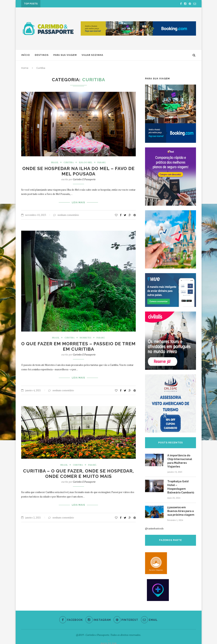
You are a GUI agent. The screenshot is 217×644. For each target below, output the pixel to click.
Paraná (102, 162)
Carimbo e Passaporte (84, 179)
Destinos (42, 55)
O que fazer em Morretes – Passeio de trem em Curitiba (78, 346)
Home (25, 68)
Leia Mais (78, 202)
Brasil (54, 162)
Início (26, 55)
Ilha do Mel (86, 162)
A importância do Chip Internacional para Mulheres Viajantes (180, 461)
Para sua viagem (65, 55)
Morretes (86, 337)
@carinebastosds (154, 524)
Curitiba (69, 162)
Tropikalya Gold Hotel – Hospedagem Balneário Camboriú (182, 485)
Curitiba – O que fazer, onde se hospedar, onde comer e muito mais (78, 473)
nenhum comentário (66, 215)
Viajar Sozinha (92, 55)
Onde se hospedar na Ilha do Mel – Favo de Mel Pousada (78, 171)
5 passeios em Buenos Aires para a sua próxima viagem (181, 507)
